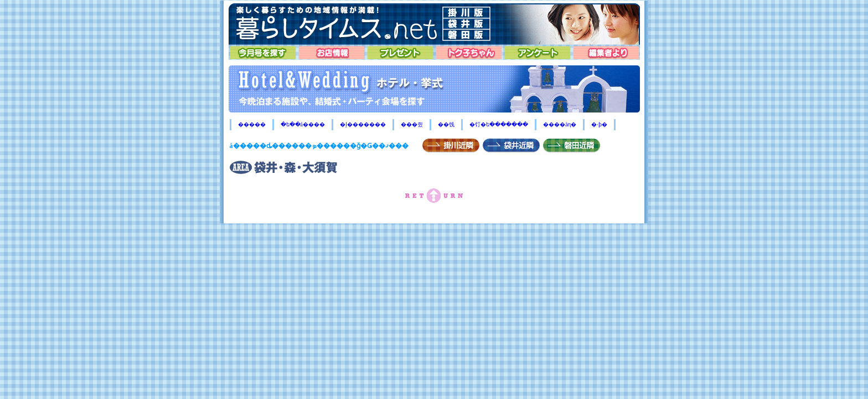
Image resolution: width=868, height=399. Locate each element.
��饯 (446, 124)
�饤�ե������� (499, 124)
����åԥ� (560, 124)
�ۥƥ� (599, 124)
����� (252, 124)
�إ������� (363, 124)
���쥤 (412, 124)
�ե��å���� (303, 124)
